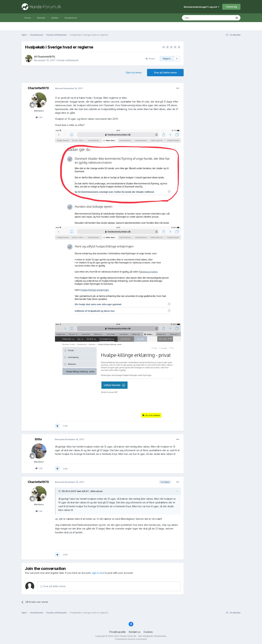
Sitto (38, 439)
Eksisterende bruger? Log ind (202, 7)
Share (150, 59)
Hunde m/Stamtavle (68, 60)
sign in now (98, 573)
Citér (65, 426)
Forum (28, 18)
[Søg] (199, 18)
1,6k (39, 117)
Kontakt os (135, 632)
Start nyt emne (134, 72)
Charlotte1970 (46, 57)
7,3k (39, 468)
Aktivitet (41, 18)
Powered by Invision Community (131, 639)
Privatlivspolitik (118, 632)
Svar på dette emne (165, 72)
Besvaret (70, 439)
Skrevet (69, 88)
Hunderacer (71, 18)
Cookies (148, 632)
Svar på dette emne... (54, 586)
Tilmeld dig (231, 7)
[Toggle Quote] (60, 491)
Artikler (55, 18)
